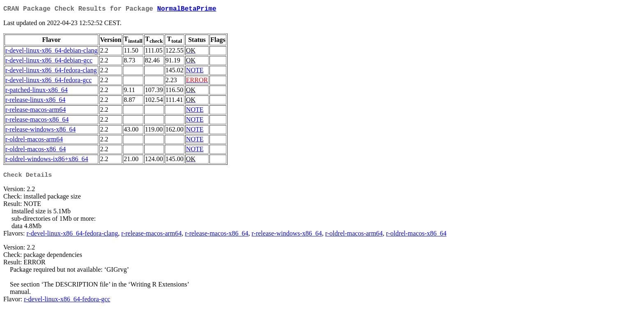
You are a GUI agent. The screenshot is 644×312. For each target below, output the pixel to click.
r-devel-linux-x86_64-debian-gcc (49, 62)
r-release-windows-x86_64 (40, 131)
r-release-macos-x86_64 (37, 121)
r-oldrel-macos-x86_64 (36, 151)
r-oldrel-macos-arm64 (34, 141)
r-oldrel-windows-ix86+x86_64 (47, 161)
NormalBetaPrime (186, 10)
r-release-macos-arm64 (36, 111)
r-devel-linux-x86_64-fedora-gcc (48, 82)
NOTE (195, 72)
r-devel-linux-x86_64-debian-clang (51, 52)
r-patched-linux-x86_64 (37, 91)
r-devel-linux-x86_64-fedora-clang (51, 72)
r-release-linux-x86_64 (35, 101)
